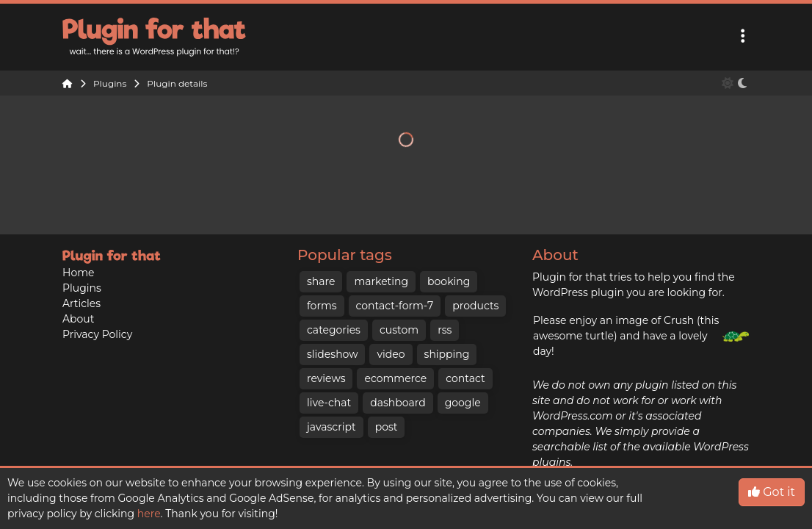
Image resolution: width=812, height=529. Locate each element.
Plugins (82, 288)
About (78, 319)
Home (78, 273)
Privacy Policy (97, 334)
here (149, 514)
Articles (81, 303)
